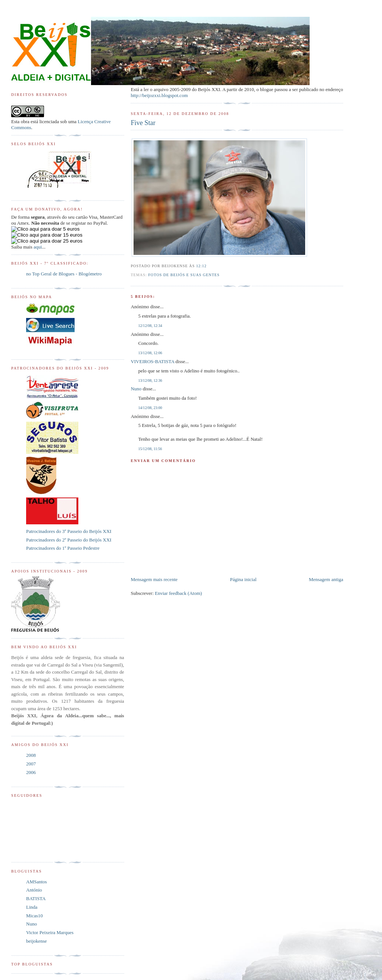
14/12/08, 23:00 (150, 408)
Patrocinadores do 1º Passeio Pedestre (63, 548)
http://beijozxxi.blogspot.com (159, 95)
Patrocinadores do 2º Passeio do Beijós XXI (69, 540)
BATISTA (36, 898)
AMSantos (37, 882)
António (34, 890)
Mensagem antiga (326, 579)
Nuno (136, 389)
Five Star (143, 123)
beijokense (37, 941)
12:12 (201, 266)
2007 (31, 764)
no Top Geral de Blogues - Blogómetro (64, 274)
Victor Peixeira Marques (50, 932)
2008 (31, 755)
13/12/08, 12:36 (150, 380)
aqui (38, 247)
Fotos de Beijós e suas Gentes (184, 275)
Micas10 (35, 916)
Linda (32, 907)
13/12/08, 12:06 (150, 353)
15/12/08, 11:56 (150, 449)
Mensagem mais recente (154, 579)
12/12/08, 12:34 (150, 326)
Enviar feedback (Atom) (178, 593)
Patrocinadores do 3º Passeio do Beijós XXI (69, 531)
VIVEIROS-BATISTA (152, 361)
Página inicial (243, 579)
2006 (31, 772)
